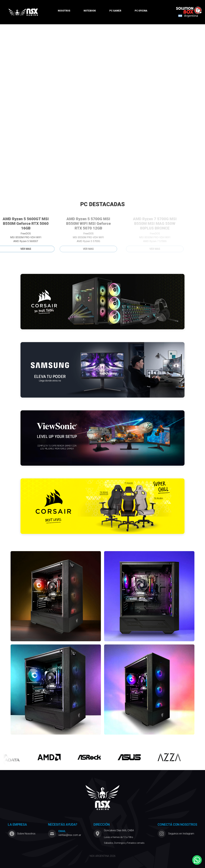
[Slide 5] (111, 122)
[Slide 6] (117, 122)
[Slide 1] (88, 122)
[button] (15, 75)
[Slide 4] (105, 122)
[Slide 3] (100, 122)
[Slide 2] (94, 122)
